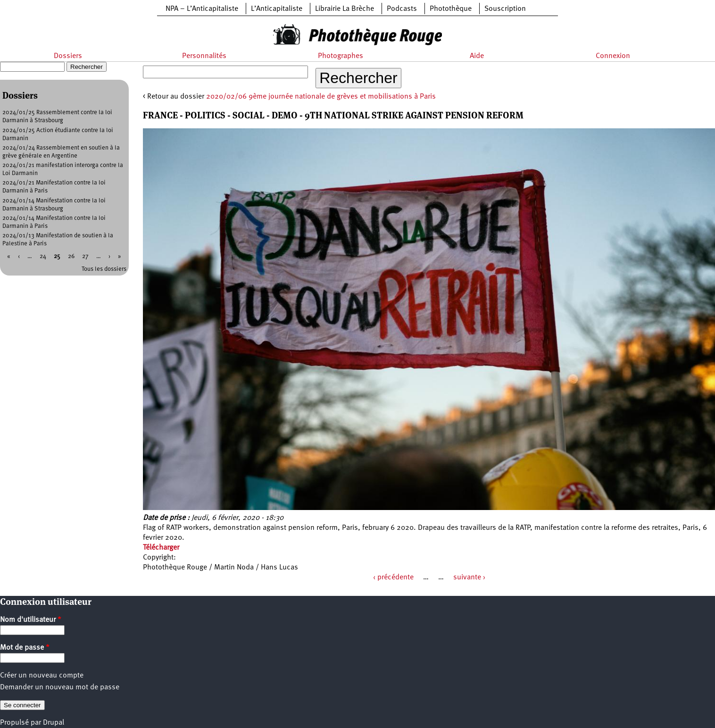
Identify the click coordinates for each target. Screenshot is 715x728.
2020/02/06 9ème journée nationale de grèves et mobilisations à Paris (321, 97)
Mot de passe (25, 648)
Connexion (613, 56)
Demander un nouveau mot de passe (60, 687)
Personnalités (204, 56)
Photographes (341, 56)
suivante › (469, 577)
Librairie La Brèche (345, 9)
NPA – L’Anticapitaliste (202, 9)
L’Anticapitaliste (277, 9)
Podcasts (402, 9)
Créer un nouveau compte (42, 676)
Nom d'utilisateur (31, 620)
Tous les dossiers (104, 269)
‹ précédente (393, 577)
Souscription (505, 9)
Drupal (54, 723)
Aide (477, 56)
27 (85, 256)
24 (43, 256)
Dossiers (68, 56)
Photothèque (451, 9)
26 (71, 256)
